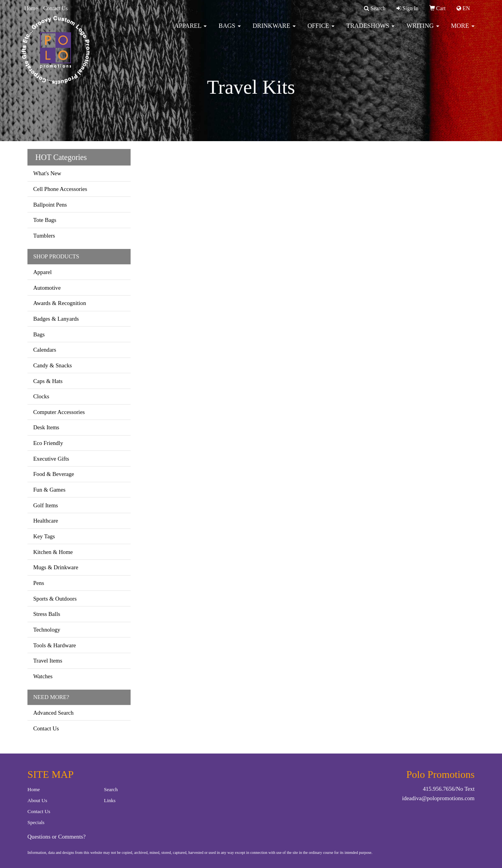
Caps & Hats (48, 381)
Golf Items (46, 505)
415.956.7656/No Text (449, 789)
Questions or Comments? (56, 837)
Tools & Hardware (55, 645)
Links (110, 800)
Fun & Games (49, 490)
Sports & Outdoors (55, 599)
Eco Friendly (48, 443)
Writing (423, 31)
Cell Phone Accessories (60, 189)
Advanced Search (54, 713)
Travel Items (48, 661)
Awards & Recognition (60, 303)
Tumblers (44, 236)
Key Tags (44, 536)
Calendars (45, 350)
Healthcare (46, 521)
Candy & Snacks (53, 365)
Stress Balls (47, 614)
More (463, 31)
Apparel (190, 31)
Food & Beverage (54, 474)
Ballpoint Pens (50, 205)
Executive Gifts (51, 459)
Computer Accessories (59, 412)
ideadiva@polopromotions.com (438, 798)
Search (111, 789)
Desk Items (46, 427)
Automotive (47, 288)
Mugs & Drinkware (56, 567)
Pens (39, 583)
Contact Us (55, 8)
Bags (230, 31)
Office (321, 31)
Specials (36, 822)
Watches (43, 676)
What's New (47, 173)
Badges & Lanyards (56, 319)
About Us (37, 800)
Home (31, 8)
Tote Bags (45, 220)
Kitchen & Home (53, 552)
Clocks (41, 396)
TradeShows (370, 31)
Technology (47, 630)
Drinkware (274, 31)
